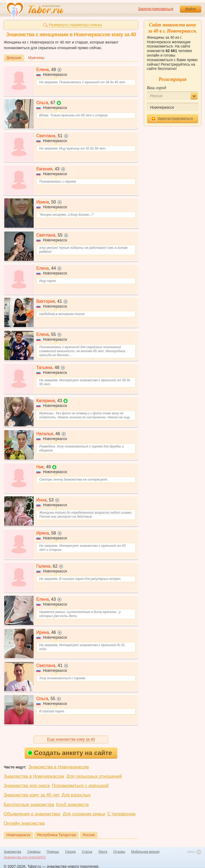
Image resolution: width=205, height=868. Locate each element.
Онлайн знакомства (24, 823)
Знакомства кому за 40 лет (32, 795)
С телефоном (121, 814)
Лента (103, 852)
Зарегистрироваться (156, 9)
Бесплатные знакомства (29, 805)
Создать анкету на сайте (70, 753)
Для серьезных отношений (94, 776)
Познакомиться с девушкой (80, 786)
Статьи (87, 852)
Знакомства (12, 852)
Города (70, 852)
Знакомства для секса (27, 786)
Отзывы (119, 852)
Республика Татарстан (57, 835)
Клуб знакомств (72, 805)
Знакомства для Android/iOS (25, 857)
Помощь (53, 852)
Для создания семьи (84, 814)
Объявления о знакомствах (32, 814)
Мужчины (36, 58)
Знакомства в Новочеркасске (59, 767)
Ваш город (156, 88)
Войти (190, 9)
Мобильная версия (145, 852)
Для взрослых (76, 795)
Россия (89, 835)
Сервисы (34, 852)
